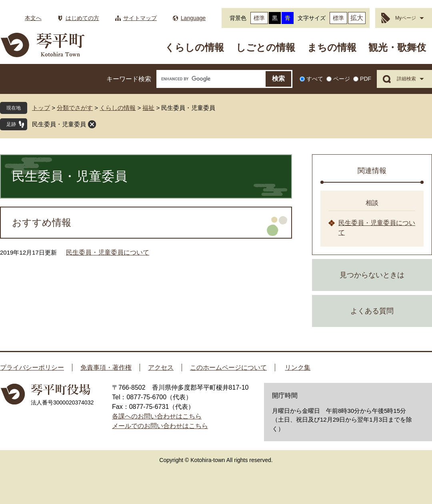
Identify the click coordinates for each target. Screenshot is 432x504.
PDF (366, 79)
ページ (342, 79)
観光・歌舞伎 (397, 47)
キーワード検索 (129, 79)
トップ (41, 108)
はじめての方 (82, 18)
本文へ (33, 18)
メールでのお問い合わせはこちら (160, 426)
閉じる (92, 124)
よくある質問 (372, 311)
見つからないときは (372, 275)
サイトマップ (140, 18)
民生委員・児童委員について (108, 252)
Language (193, 18)
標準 (259, 18)
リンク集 (298, 368)
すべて (315, 79)
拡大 (357, 18)
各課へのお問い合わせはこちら (157, 416)
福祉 (148, 108)
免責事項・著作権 (106, 368)
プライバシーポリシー (32, 368)
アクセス (161, 368)
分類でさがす (75, 108)
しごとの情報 (266, 47)
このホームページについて (228, 368)
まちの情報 (332, 47)
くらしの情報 (194, 47)
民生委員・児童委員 (59, 124)
